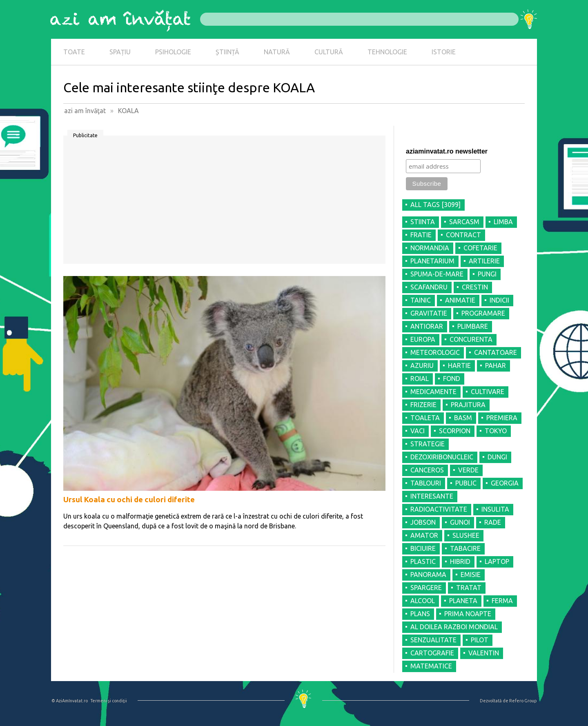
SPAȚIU (120, 52)
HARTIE (459, 365)
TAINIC (421, 300)
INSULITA (495, 509)
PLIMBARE (473, 326)
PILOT (480, 640)
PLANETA (463, 601)
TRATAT (469, 588)
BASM (463, 418)
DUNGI (497, 457)
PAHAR (496, 365)
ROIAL (420, 379)
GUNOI (460, 522)
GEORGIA (505, 483)
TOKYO (496, 431)
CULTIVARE (488, 392)
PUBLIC (466, 483)
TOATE (74, 52)
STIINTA (423, 222)
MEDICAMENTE (433, 392)
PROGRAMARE (483, 313)
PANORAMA (428, 575)
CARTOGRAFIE (432, 653)
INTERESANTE (432, 496)
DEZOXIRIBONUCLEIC (442, 457)
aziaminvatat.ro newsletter (447, 151)
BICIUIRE (423, 548)
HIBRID (460, 561)
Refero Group (523, 701)
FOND (452, 379)
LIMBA (503, 222)
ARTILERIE (484, 261)
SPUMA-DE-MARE (437, 274)
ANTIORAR (427, 326)
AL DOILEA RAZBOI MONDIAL (454, 627)
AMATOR (424, 535)
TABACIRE (465, 548)
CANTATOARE (496, 352)
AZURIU (422, 365)
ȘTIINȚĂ (227, 52)
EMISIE (471, 575)
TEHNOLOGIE (387, 52)
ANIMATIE (460, 300)
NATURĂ (277, 52)
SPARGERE (426, 588)
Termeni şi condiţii (109, 701)
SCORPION (455, 431)
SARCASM (464, 222)
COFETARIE (480, 248)
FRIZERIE (423, 405)
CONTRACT (463, 235)
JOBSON (423, 522)
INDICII (499, 300)
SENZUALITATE (433, 640)
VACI (418, 431)
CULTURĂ (329, 52)
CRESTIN (475, 287)
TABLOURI (426, 483)
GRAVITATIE (429, 313)
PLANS (420, 614)
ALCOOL (423, 601)
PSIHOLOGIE (173, 52)
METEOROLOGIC (435, 352)
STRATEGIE (428, 444)
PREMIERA (502, 418)
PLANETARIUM (432, 261)
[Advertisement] (224, 203)
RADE (493, 522)
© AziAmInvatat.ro (70, 701)
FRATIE (421, 235)
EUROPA (423, 339)
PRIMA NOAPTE (468, 614)
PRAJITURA (468, 405)
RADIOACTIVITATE (439, 509)
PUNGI (487, 274)
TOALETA (425, 418)
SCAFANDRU (429, 287)
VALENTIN (484, 653)
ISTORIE (444, 52)
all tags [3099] (435, 205)
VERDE (468, 470)
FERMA (502, 601)
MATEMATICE (431, 666)
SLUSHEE (466, 535)
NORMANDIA (430, 248)
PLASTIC (423, 561)
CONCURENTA (471, 339)
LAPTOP (497, 561)
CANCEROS (427, 470)
